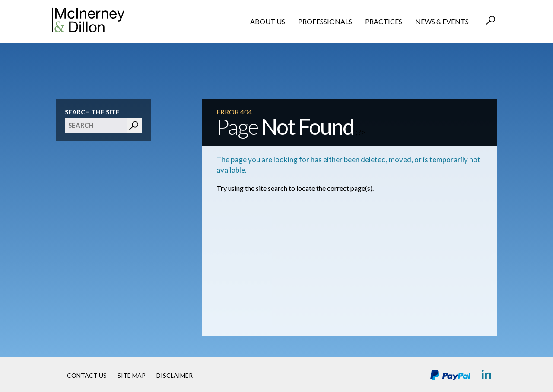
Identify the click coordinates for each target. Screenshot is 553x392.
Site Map (132, 375)
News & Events (442, 21)
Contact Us (87, 375)
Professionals (325, 21)
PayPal (450, 375)
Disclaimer (175, 375)
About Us (268, 21)
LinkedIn (487, 375)
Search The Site (92, 112)
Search (491, 21)
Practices (384, 21)
